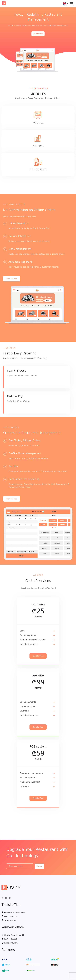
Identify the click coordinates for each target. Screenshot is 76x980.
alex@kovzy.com (9, 920)
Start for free (38, 34)
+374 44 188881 (9, 939)
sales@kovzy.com (10, 943)
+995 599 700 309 (10, 916)
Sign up (39, 866)
